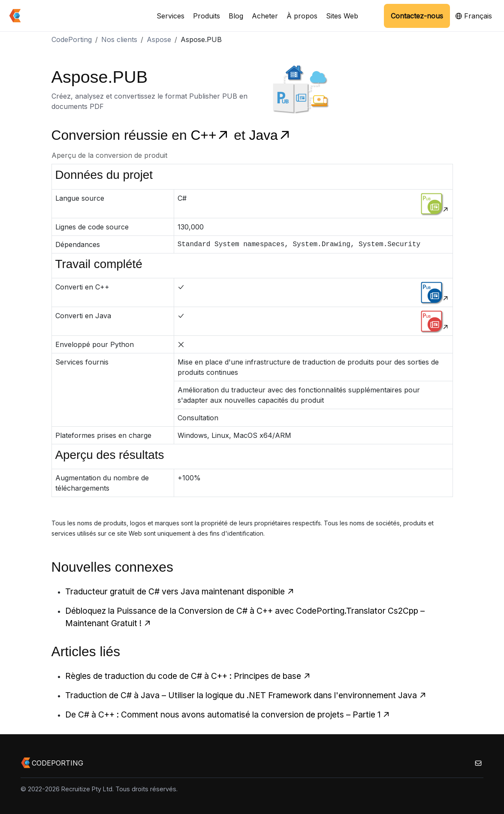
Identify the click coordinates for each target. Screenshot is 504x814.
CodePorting (72, 39)
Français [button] (474, 16)
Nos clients (119, 39)
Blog (236, 16)
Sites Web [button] (342, 16)
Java (270, 135)
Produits (207, 16)
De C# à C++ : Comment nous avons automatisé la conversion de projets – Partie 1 (228, 715)
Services (171, 16)
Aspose (159, 39)
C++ (212, 135)
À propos (302, 16)
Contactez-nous (417, 16)
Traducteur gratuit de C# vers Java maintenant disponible (180, 591)
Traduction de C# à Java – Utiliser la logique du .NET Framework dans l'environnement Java (246, 695)
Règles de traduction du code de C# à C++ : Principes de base (188, 676)
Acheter (265, 16)
